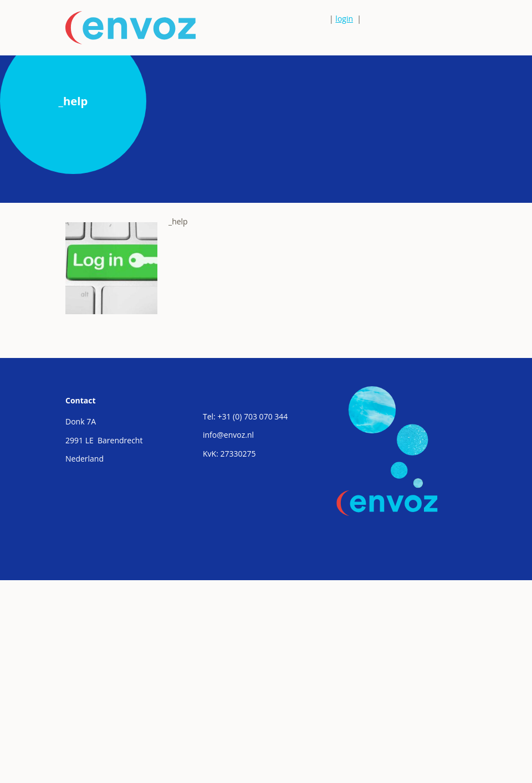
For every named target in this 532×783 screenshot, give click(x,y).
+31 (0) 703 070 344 (252, 416)
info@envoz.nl (228, 435)
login (344, 19)
